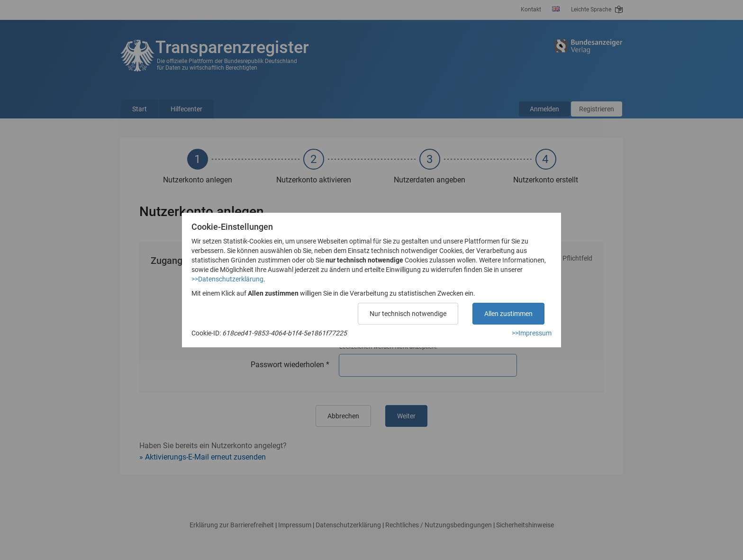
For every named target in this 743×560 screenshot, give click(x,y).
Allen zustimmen (508, 314)
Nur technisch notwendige (408, 314)
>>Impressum (532, 333)
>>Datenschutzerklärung (227, 279)
